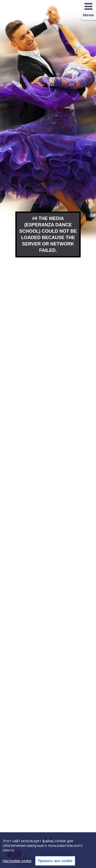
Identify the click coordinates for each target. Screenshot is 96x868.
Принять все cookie (55, 861)
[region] (48, 850)
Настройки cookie (17, 861)
